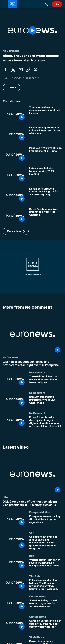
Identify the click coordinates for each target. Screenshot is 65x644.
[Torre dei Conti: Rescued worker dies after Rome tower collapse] (46, 381)
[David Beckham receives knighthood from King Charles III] (46, 216)
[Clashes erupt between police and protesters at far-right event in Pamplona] (32, 363)
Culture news (38, 596)
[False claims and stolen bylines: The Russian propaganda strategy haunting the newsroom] (46, 585)
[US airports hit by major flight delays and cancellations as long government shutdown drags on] (46, 543)
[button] (16, 231)
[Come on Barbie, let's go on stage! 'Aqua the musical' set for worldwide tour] (46, 625)
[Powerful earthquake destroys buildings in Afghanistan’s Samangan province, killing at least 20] (46, 422)
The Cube (35, 576)
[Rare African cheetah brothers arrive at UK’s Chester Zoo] (46, 402)
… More (12, 87)
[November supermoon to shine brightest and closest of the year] (46, 134)
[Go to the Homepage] (12, 4)
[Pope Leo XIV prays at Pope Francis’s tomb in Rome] (46, 155)
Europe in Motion (40, 512)
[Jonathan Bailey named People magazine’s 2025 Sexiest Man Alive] (46, 605)
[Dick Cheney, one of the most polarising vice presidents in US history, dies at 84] (32, 503)
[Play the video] (32, 30)
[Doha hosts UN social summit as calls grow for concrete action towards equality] (46, 195)
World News (37, 637)
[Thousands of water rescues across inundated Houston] (46, 114)
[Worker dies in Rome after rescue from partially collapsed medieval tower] (46, 564)
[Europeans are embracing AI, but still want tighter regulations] (46, 521)
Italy (32, 556)
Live (57, 4)
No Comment (11, 357)
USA (5, 497)
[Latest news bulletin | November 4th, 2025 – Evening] (46, 175)
